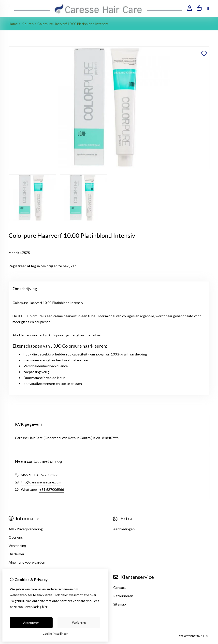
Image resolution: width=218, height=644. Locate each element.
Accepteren (31, 623)
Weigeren (79, 623)
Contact (120, 587)
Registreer (17, 266)
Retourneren (123, 596)
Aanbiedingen (124, 529)
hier (45, 607)
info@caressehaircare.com (41, 482)
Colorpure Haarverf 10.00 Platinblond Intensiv (73, 24)
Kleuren (28, 24)
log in (35, 266)
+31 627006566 (46, 475)
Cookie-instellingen (55, 634)
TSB (207, 636)
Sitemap (120, 604)
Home (13, 24)
